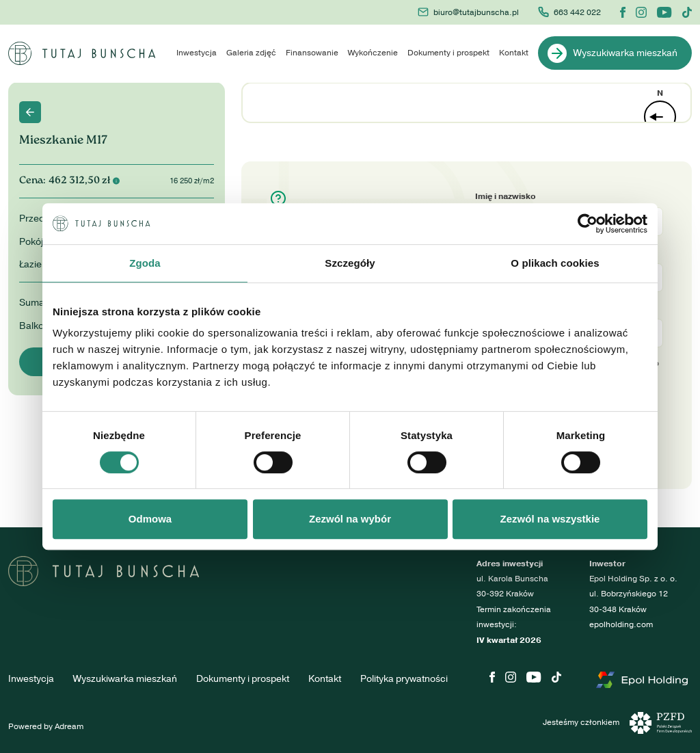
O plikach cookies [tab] (555, 263)
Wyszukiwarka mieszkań (613, 53)
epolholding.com (621, 624)
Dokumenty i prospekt (448, 53)
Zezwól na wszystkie (550, 519)
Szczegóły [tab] (350, 263)
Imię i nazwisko (506, 196)
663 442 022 (569, 12)
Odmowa (150, 519)
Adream (69, 727)
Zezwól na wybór (350, 519)
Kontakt (514, 53)
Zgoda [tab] (145, 263)
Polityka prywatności (404, 679)
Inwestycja (197, 53)
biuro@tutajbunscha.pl (468, 12)
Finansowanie (312, 53)
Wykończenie (373, 53)
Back (30, 112)
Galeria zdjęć (251, 53)
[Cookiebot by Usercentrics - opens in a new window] (588, 224)
